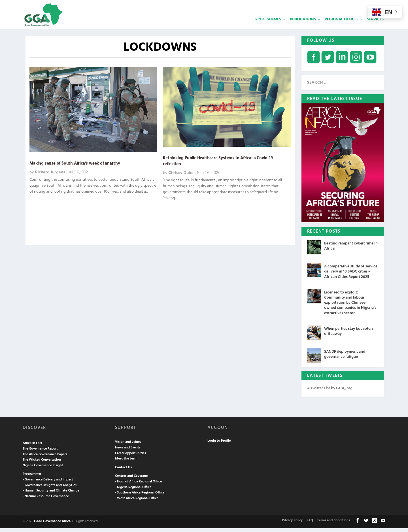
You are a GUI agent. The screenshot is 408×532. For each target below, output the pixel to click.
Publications (303, 24)
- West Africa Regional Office (137, 502)
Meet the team (126, 463)
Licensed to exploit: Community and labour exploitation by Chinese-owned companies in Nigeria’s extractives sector (350, 307)
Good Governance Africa (52, 525)
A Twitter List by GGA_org (330, 392)
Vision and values (128, 446)
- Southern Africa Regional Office (140, 497)
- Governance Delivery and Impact (48, 483)
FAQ (310, 524)
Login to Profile (219, 444)
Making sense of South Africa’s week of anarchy (75, 167)
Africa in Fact (33, 447)
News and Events (128, 451)
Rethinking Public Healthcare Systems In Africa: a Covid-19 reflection (218, 165)
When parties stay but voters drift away (349, 335)
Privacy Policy (292, 524)
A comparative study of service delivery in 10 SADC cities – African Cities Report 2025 (351, 275)
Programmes (268, 24)
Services (375, 24)
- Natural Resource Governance (46, 500)
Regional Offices (342, 24)
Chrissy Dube (181, 176)
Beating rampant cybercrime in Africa (351, 250)
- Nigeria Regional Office (133, 491)
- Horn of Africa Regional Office (138, 485)
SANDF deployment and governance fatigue (345, 358)
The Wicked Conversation (42, 464)
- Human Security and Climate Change (51, 495)
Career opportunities (130, 457)
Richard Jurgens (50, 176)
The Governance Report (40, 452)
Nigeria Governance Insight (43, 469)
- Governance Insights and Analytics (50, 489)
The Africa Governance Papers (45, 458)
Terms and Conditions (333, 524)
